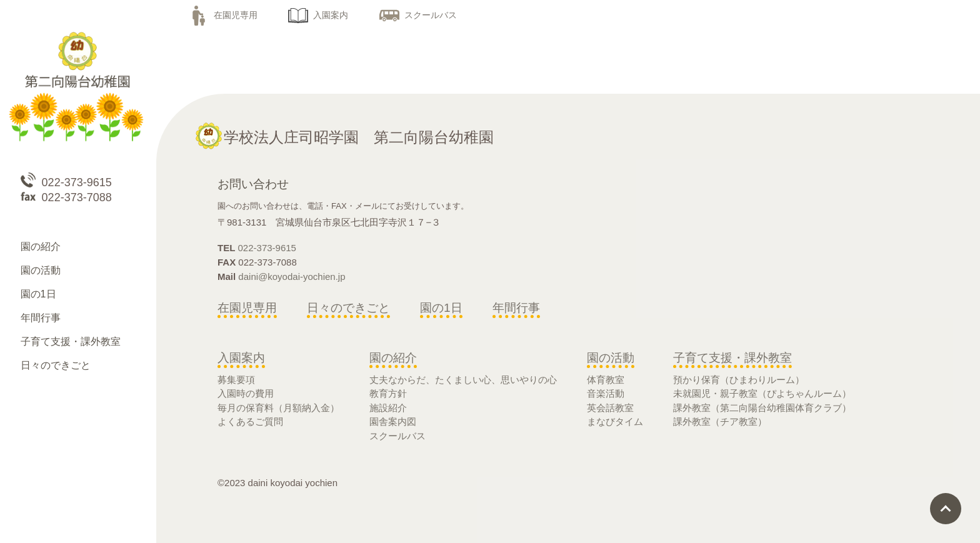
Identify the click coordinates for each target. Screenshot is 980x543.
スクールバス (418, 15)
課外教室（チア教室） (720, 421)
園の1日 (441, 308)
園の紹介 (393, 358)
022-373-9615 (267, 248)
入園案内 (318, 15)
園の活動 (611, 358)
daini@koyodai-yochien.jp (292, 276)
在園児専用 (223, 15)
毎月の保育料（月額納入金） (278, 408)
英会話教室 (610, 408)
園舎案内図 (393, 421)
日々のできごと (348, 308)
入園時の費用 (246, 393)
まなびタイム (615, 421)
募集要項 (236, 380)
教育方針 (388, 393)
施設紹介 (388, 408)
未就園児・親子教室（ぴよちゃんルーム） (762, 393)
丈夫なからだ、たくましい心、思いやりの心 (463, 380)
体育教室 (606, 380)
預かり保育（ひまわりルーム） (739, 380)
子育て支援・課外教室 (732, 358)
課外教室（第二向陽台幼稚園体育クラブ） (762, 408)
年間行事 (516, 308)
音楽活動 (606, 393)
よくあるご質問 (250, 421)
